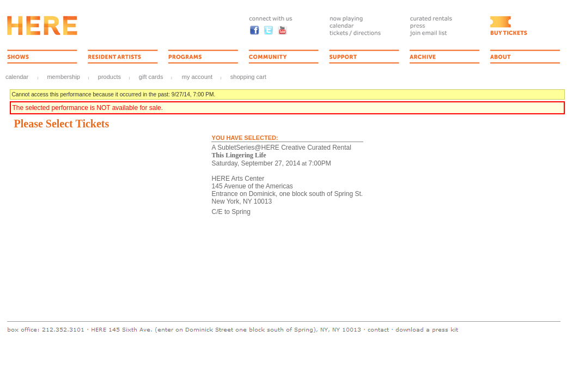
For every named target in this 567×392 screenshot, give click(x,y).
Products (109, 77)
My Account (196, 77)
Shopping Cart (248, 77)
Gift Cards (151, 77)
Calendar (17, 77)
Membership (63, 77)
